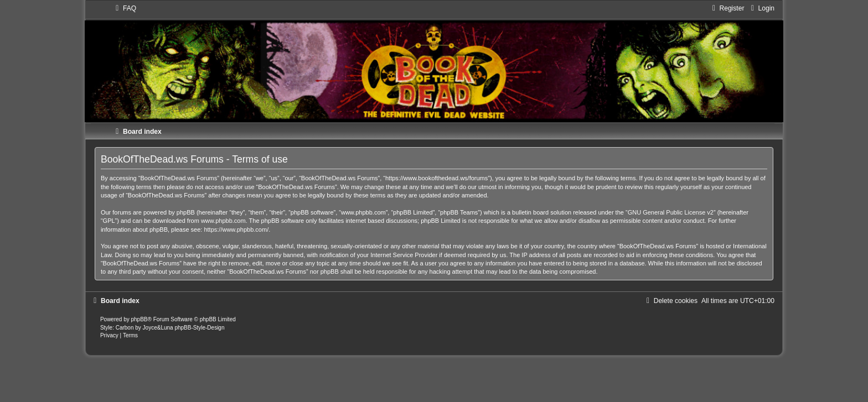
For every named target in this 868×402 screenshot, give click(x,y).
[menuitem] (125, 8)
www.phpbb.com (223, 221)
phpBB (139, 319)
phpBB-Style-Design (199, 328)
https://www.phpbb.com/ (236, 229)
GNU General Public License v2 (671, 212)
